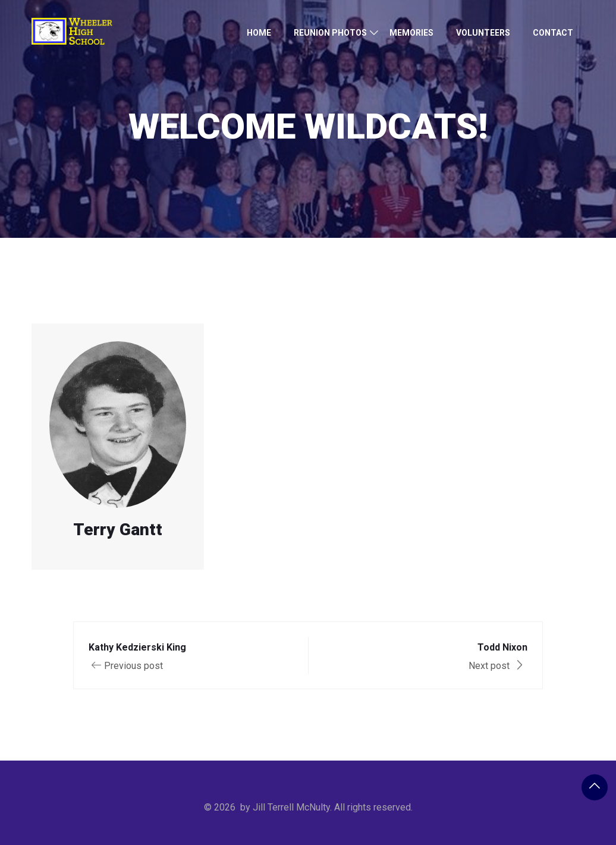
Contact (553, 33)
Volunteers (483, 33)
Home (259, 33)
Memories (411, 33)
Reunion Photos (330, 33)
